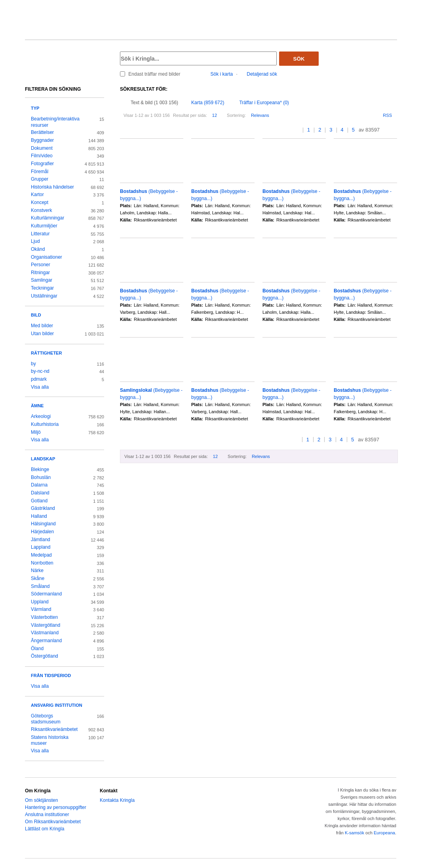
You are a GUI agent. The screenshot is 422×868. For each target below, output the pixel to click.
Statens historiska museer (50, 740)
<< (290, 130)
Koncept (40, 202)
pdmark (39, 379)
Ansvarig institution (57, 705)
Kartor (37, 195)
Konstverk (41, 210)
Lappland (41, 547)
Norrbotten (42, 563)
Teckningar (42, 288)
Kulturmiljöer (44, 226)
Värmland (41, 609)
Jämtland (41, 540)
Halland (39, 516)
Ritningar (40, 273)
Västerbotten (44, 617)
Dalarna (39, 485)
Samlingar (42, 280)
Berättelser (42, 132)
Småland (40, 586)
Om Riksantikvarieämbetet (53, 822)
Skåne (38, 578)
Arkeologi (41, 416)
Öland (37, 649)
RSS (387, 115)
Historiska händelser (52, 187)
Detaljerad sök (262, 74)
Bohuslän (41, 477)
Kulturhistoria (45, 424)
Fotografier (42, 164)
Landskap (43, 459)
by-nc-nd (40, 371)
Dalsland (40, 493)
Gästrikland (43, 508)
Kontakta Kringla (117, 800)
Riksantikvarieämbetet (54, 729)
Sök (299, 59)
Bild (36, 315)
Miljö (36, 432)
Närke (37, 570)
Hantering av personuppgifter (56, 807)
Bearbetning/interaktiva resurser (55, 122)
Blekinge (40, 469)
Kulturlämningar (48, 218)
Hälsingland (43, 524)
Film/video (42, 156)
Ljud (35, 241)
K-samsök (355, 833)
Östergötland (45, 656)
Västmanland (45, 633)
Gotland (39, 501)
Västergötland (46, 625)
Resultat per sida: (190, 115)
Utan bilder (42, 334)
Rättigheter (46, 353)
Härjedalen (42, 532)
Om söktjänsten (41, 800)
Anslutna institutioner (47, 815)
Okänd (38, 249)
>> (394, 130)
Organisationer (47, 257)
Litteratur (40, 234)
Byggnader (42, 140)
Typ (35, 108)
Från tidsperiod (51, 675)
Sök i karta (222, 74)
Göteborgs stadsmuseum (46, 719)
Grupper (40, 179)
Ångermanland (46, 641)
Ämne (37, 406)
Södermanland (46, 594)
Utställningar (44, 296)
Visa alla (40, 387)
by (33, 364)
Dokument (42, 148)
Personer (41, 265)
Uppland (40, 602)
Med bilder (42, 326)
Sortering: (236, 115)
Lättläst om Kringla (45, 829)
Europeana (384, 833)
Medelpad (41, 555)
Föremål (40, 172)
